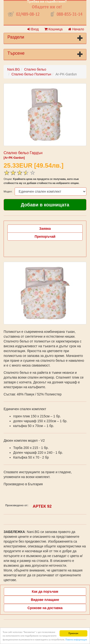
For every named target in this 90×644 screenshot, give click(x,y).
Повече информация (76, 640)
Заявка (45, 229)
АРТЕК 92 (42, 506)
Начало (76, 29)
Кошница (53, 29)
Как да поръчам (45, 591)
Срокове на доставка (45, 608)
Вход (33, 29)
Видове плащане (45, 600)
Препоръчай (45, 237)
